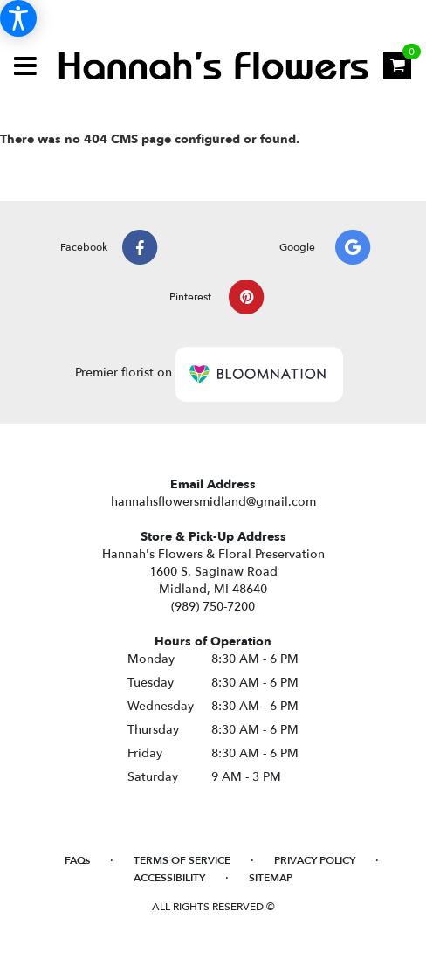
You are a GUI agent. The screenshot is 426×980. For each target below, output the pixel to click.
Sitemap (271, 878)
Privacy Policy (315, 860)
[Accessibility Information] (18, 18)
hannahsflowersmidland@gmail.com (213, 502)
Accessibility (169, 878)
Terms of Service (182, 860)
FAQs (77, 860)
